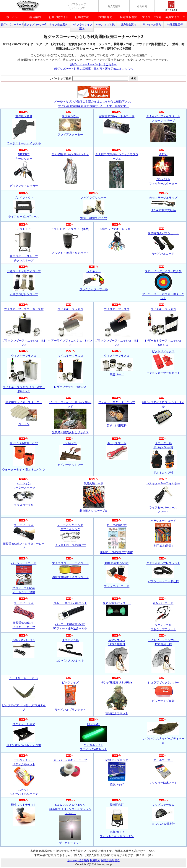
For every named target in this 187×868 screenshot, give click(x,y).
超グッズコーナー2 (35, 25)
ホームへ (12, 17)
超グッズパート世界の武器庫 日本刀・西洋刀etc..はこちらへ (93, 69)
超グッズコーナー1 (12, 25)
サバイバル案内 (152, 25)
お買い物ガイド (59, 17)
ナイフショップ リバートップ (77, 6)
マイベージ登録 (152, 17)
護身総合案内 (128, 25)
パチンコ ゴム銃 (105, 25)
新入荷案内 (114, 6)
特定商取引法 (128, 17)
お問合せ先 (105, 17)
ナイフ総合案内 (59, 25)
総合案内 (142, 6)
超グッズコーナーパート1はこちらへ (93, 64)
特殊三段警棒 (175, 25)
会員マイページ (175, 17)
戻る (117, 860)
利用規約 (95, 860)
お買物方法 (82, 17)
